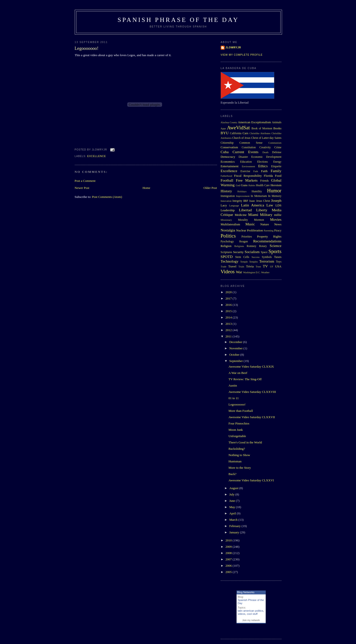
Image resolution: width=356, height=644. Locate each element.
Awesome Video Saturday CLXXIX (251, 366)
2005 (229, 572)
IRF (246, 201)
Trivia (250, 266)
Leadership (228, 210)
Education (246, 162)
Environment (248, 166)
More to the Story (240, 468)
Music (250, 224)
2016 (229, 305)
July (232, 494)
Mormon (259, 220)
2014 (229, 317)
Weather (265, 272)
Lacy (224, 205)
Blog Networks (246, 592)
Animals (277, 122)
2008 (229, 553)
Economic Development (266, 157)
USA (278, 266)
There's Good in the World (245, 442)
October (235, 355)
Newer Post (82, 188)
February (235, 526)
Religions (239, 246)
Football (227, 180)
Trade (224, 267)
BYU (225, 133)
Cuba (225, 152)
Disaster (243, 157)
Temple (244, 262)
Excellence (97, 156)
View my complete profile (242, 55)
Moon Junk (236, 430)
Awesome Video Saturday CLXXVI (251, 480)
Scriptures (226, 252)
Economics (228, 162)
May (233, 507)
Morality (243, 220)
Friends (264, 181)
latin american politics (251, 611)
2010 (229, 540)
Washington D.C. (252, 272)
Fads (256, 171)
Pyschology (227, 242)
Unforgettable (237, 436)
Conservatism (229, 147)
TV (265, 266)
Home (146, 188)
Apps (223, 128)
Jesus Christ (263, 201)
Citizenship (227, 143)
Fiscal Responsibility (248, 176)
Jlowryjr (233, 48)
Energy (277, 162)
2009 (229, 547)
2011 (229, 336)
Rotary (263, 246)
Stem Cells (242, 257)
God (238, 185)
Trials (241, 267)
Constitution (249, 147)
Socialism (252, 252)
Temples (253, 262)
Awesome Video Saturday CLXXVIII (252, 392)
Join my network (251, 620)
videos (242, 614)
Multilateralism (230, 224)
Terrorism (267, 261)
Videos (228, 271)
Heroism (276, 185)
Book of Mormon (262, 128)
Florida (268, 176)
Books (277, 128)
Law (270, 205)
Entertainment (230, 166)
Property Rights (269, 236)
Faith (264, 171)
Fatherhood (226, 176)
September (236, 361)
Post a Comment (85, 181)
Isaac (252, 201)
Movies (276, 219)
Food (278, 176)
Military (266, 215)
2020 (229, 292)
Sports (275, 251)
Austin (233, 385)
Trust (258, 267)
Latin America (252, 205)
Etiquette (276, 166)
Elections (263, 162)
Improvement (243, 196)
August (234, 488)
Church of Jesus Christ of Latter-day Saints (257, 138)
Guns (244, 185)
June (233, 501)
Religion (226, 246)
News (278, 224)
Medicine (241, 215)
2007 (229, 559)
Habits (252, 185)
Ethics (263, 166)
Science (276, 246)
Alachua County (229, 122)
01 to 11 (234, 398)
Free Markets (247, 180)
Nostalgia (228, 230)
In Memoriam (259, 196)
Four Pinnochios (239, 423)
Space (264, 252)
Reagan (243, 242)
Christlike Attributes (260, 133)
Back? (232, 474)
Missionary (226, 220)
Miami (253, 215)
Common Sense (251, 143)
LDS (278, 205)
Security (238, 252)
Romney (252, 246)
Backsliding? (237, 449)
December (236, 342)
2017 (229, 298)
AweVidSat (238, 128)
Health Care (263, 185)
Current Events (246, 152)
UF (272, 267)
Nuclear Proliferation (249, 230)
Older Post (210, 188)
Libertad (245, 210)
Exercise (245, 171)
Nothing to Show (239, 455)
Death (265, 152)
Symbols (267, 257)
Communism (275, 143)
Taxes (278, 257)
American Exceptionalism (255, 122)
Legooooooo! (87, 48)
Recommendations (267, 241)
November (236, 348)
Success (256, 257)
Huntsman (235, 461)
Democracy (228, 157)
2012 (229, 330)
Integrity (237, 201)
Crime (278, 147)
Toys (279, 262)
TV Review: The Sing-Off (245, 379)
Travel (232, 266)
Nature (265, 224)
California (236, 133)
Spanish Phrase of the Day (178, 20)
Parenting (269, 231)
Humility (257, 191)
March (234, 520)
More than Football (241, 411)
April (233, 513)
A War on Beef (238, 373)
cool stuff (252, 614)
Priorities (247, 237)
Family (276, 171)
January (235, 532)
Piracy (278, 231)
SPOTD (227, 257)
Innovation (226, 201)
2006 (229, 566)
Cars (246, 133)
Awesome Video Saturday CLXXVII (252, 417)
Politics (228, 236)
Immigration (228, 196)
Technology (230, 261)
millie (278, 215)
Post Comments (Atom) (107, 197)
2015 (229, 311)
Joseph (276, 200)
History (226, 191)
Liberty (262, 210)
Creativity (265, 147)
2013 (229, 324)
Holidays (242, 191)
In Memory (275, 196)
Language (234, 206)
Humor (274, 190)
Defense (277, 152)
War (239, 272)
